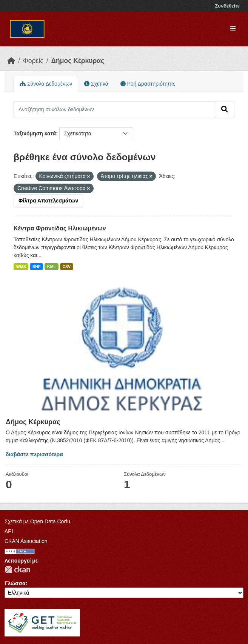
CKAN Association (26, 541)
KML (52, 267)
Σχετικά (96, 84)
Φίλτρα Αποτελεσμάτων (48, 201)
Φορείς (33, 61)
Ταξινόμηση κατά (35, 133)
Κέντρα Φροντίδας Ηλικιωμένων (60, 228)
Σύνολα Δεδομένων (46, 84)
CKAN (17, 570)
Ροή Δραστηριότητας (148, 84)
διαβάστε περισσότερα (34, 454)
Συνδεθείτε (227, 6)
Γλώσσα (15, 583)
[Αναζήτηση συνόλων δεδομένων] (114, 109)
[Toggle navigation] (233, 29)
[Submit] (225, 109)
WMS (21, 267)
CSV (66, 267)
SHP (37, 267)
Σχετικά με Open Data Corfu (37, 521)
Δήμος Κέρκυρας (78, 61)
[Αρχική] (11, 61)
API (9, 531)
